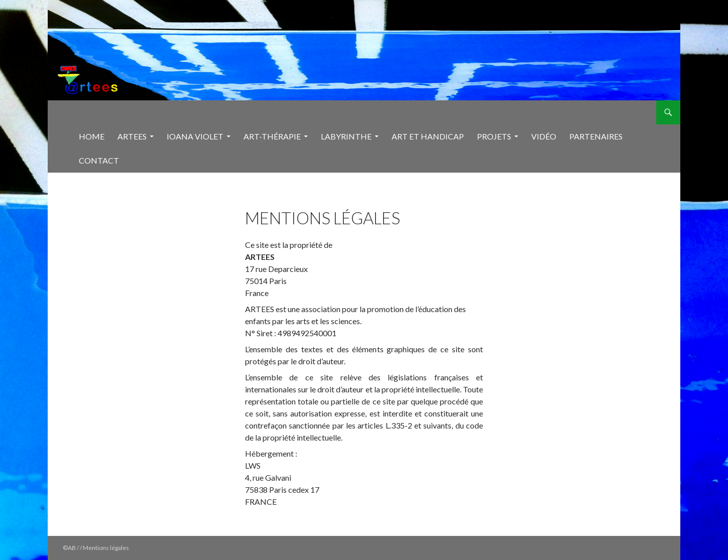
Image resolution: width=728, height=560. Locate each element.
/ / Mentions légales (103, 548)
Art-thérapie (272, 136)
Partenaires (596, 136)
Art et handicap (428, 136)
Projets (494, 136)
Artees (132, 136)
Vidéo (544, 136)
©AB (70, 548)
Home (92, 136)
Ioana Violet (195, 136)
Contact (99, 160)
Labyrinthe (346, 136)
